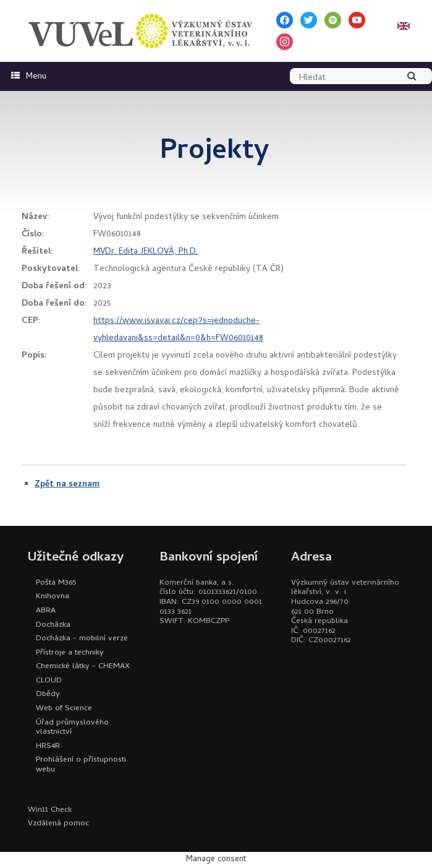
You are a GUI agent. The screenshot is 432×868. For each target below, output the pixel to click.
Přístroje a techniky (70, 653)
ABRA (46, 611)
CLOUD (49, 681)
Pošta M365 (56, 583)
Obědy (48, 694)
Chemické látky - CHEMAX (83, 667)
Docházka (53, 625)
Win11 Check (50, 810)
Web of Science (64, 709)
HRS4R (48, 746)
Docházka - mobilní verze (82, 639)
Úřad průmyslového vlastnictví (72, 728)
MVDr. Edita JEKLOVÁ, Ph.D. (146, 252)
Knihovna (53, 597)
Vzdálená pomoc (58, 824)
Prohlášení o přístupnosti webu (81, 765)
